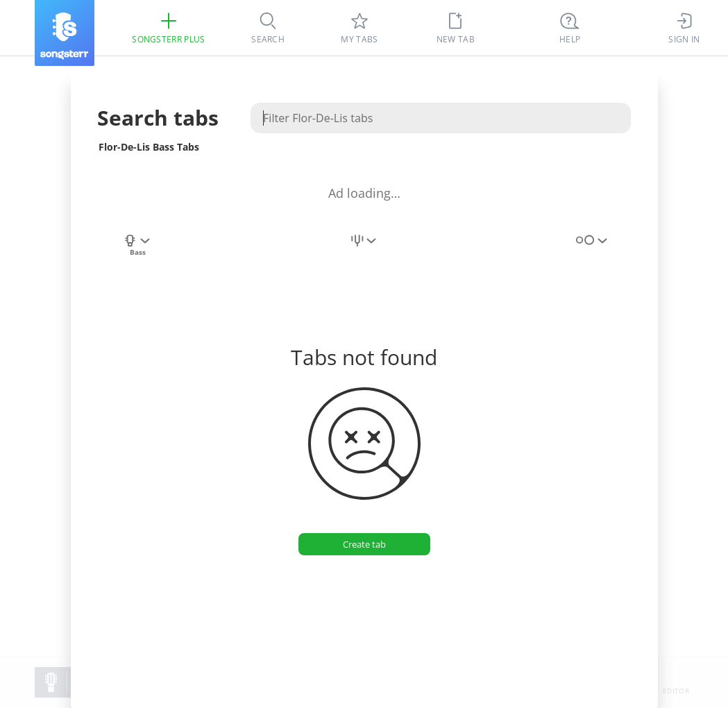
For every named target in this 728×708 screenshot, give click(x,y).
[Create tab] (364, 544)
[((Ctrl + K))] (570, 28)
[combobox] (137, 248)
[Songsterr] (65, 33)
